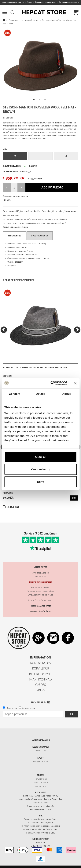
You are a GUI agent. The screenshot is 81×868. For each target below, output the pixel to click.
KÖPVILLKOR (41, 668)
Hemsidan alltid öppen (41, 606)
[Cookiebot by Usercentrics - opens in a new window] (51, 383)
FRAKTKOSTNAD (40, 679)
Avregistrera (28, 708)
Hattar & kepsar (31, 20)
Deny (40, 482)
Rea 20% (7, 200)
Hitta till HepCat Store (41, 611)
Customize (41, 469)
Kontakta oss (41, 740)
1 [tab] (35, 101)
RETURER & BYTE (40, 674)
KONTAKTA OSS (40, 663)
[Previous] (4, 330)
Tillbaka (11, 507)
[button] (5, 12)
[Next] (77, 330)
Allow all (40, 457)
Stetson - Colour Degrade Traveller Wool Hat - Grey (35, 368)
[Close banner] (75, 383)
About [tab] (67, 394)
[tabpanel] (40, 66)
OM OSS (40, 685)
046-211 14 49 (40, 751)
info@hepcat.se (40, 762)
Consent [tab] (15, 394)
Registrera (12, 708)
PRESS (40, 690)
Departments (15, 20)
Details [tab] (41, 394)
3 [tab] (46, 101)
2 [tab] (41, 101)
